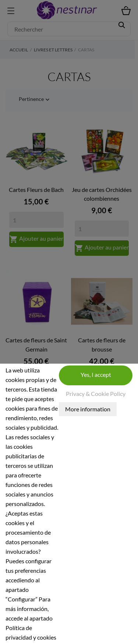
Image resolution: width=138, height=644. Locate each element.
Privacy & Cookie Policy (96, 394)
